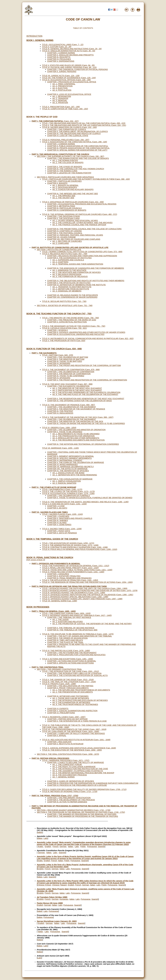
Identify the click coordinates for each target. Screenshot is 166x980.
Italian (40, 832)
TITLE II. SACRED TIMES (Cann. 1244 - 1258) (62, 529)
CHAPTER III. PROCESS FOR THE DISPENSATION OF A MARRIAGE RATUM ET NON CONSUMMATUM (93, 783)
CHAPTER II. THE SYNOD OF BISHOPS (65, 167)
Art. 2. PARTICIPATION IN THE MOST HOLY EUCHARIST (77, 390)
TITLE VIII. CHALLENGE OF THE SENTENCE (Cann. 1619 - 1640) (71, 731)
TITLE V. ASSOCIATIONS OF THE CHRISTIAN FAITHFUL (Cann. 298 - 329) (75, 142)
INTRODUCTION (34, 36)
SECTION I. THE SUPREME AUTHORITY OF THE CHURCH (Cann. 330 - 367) (70, 156)
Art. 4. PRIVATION (60, 103)
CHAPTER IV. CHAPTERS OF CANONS (64, 231)
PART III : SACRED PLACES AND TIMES (50, 512)
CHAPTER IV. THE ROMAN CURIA (62, 171)
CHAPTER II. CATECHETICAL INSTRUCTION (67, 322)
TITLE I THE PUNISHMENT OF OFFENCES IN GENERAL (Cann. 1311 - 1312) (76, 566)
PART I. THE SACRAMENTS (44, 353)
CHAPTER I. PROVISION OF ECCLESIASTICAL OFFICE (72, 82)
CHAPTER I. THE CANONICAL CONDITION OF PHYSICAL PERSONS (77, 69)
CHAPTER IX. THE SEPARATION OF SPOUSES (68, 471)
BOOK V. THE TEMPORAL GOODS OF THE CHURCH (52, 539)
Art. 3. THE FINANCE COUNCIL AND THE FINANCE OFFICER (79, 225)
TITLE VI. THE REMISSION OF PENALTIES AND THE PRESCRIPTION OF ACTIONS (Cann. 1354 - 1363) (87, 582)
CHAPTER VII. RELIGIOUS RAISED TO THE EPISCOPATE (73, 295)
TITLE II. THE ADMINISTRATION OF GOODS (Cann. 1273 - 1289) (70, 545)
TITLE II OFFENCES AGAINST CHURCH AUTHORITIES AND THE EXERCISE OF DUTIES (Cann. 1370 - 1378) (90, 590)
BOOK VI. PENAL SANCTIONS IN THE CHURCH (50, 558)
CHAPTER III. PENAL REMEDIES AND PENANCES (69, 578)
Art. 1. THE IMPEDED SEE (64, 196)
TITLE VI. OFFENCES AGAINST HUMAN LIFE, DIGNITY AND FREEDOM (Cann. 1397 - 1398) (82, 599)
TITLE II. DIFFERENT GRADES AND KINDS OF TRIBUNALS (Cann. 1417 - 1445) (77, 615)
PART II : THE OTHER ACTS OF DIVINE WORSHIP (54, 487)
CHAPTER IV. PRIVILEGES (59, 59)
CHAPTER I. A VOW (56, 506)
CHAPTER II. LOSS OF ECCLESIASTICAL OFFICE (69, 94)
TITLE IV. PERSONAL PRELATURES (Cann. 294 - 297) (66, 140)
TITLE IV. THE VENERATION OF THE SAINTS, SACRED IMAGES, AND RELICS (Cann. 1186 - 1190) (85, 502)
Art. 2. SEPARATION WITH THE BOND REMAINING (75, 475)
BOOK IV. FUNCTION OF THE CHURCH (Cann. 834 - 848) (54, 349)
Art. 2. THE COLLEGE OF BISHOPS (68, 163)
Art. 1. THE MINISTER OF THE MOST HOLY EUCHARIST (77, 388)
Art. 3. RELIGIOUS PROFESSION (67, 274)
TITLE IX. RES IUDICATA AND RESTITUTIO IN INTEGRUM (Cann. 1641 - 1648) (76, 740)
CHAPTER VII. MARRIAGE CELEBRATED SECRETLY (70, 467)
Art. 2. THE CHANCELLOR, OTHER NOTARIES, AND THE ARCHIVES (82, 223)
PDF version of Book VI (36, 560)
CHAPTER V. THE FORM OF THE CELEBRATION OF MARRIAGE (76, 462)
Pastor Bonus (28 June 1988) (50, 903)
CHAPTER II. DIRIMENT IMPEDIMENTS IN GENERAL (71, 456)
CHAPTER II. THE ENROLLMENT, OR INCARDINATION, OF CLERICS (77, 131)
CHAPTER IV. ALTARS (57, 523)
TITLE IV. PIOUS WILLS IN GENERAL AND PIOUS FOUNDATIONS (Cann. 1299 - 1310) (80, 549)
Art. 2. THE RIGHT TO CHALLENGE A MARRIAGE (74, 767)
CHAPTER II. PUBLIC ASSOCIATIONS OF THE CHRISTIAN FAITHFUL (78, 146)
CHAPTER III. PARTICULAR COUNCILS (64, 208)
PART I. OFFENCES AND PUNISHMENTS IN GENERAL (56, 564)
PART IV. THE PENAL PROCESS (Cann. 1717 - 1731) (55, 796)
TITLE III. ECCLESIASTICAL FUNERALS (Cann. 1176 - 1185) (68, 493)
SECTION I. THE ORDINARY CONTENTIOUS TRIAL (59, 669)
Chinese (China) (44, 885)
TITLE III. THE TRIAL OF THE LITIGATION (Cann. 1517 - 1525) (69, 682)
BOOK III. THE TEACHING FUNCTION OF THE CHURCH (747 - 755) (59, 314)
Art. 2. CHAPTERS (60, 262)
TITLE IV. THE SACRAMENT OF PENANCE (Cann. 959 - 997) (68, 405)
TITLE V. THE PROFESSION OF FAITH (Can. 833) (64, 341)
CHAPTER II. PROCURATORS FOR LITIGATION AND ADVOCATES (76, 655)
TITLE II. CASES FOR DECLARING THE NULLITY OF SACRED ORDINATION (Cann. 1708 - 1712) (84, 789)
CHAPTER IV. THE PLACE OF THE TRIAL (65, 642)
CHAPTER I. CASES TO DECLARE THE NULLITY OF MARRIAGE (76, 762)
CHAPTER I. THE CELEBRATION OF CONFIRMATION (71, 372)
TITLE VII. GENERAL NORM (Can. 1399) (60, 601)
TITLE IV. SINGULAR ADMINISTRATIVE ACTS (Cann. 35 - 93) (69, 51)
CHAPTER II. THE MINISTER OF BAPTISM (66, 359)
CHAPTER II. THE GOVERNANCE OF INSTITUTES (69, 258)
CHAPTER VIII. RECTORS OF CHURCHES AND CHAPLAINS (74, 239)
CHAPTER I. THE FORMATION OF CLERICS (67, 129)
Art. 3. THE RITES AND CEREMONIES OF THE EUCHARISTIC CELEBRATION (86, 392)
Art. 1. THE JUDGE (61, 619)
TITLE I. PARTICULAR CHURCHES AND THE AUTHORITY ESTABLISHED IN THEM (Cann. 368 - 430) (86, 179)
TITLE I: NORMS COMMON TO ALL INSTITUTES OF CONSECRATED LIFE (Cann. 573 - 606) (82, 252)
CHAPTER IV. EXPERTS (58, 709)
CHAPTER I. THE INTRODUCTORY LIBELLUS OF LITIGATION (74, 673)
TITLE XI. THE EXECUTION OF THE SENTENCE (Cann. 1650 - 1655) (72, 750)
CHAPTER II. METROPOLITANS (61, 206)
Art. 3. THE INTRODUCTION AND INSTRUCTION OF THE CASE (80, 769)
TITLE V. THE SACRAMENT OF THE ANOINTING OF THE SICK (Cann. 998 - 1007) (78, 417)
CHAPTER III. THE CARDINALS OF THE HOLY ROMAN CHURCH (76, 169)
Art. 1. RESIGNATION (62, 96)
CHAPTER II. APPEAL (57, 736)
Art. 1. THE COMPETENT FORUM (67, 765)
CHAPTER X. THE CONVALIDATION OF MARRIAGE (70, 479)
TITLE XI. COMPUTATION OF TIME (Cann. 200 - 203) (65, 109)
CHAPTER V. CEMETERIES (59, 525)
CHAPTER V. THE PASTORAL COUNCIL (65, 233)
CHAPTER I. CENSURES (58, 574)
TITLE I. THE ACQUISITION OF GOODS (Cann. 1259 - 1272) (68, 543)
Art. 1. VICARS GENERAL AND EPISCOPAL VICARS (75, 221)
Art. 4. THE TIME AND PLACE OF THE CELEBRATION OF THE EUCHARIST (85, 394)
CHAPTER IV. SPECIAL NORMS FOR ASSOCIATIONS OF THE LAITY (77, 150)
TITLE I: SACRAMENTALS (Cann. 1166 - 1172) (62, 489)
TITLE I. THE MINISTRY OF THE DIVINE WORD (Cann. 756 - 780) (70, 318)
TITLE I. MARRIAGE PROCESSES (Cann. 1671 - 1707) (66, 760)
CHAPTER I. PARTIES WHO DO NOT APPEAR (67, 719)
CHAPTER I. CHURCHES (58, 516)
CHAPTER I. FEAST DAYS (59, 531)
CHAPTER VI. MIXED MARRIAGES (62, 464)
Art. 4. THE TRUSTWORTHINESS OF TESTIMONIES (75, 704)
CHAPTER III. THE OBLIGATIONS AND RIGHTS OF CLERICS (74, 134)
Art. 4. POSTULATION (62, 90)
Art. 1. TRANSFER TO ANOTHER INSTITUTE (72, 287)
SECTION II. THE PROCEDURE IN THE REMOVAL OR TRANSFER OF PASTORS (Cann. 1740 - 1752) (81, 812)
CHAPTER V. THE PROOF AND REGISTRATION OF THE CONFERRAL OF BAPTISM (84, 365)
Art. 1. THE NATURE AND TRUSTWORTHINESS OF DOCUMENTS (81, 690)
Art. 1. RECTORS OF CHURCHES (67, 241)
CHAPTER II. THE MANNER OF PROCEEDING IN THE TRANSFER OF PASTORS (83, 816)
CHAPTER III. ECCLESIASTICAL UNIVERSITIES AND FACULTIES (76, 334)
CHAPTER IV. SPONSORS (59, 363)
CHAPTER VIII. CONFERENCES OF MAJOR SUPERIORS (72, 297)
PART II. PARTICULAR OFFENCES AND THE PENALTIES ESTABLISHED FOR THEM (69, 586)
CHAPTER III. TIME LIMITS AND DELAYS (65, 640)
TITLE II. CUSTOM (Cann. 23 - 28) (57, 47)
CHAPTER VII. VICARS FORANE (61, 237)
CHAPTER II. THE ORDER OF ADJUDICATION (67, 638)
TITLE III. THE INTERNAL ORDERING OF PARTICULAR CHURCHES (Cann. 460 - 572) (80, 214)
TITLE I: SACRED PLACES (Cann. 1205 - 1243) (62, 514)
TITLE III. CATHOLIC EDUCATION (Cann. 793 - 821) (64, 328)
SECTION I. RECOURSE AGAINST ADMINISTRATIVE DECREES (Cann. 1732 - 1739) (74, 810)
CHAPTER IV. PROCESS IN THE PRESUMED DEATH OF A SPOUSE (77, 785)
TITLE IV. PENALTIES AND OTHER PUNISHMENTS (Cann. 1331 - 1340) (73, 572)
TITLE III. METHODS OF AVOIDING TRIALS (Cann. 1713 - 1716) (70, 791)
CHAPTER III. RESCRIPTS (59, 57)
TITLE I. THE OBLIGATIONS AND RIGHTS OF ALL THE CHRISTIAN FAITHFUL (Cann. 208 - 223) (84, 123)
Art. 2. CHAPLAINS (61, 243)
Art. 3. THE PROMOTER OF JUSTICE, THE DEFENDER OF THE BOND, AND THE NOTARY (92, 624)
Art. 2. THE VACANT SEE (63, 198)
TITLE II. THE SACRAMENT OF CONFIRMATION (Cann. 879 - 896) (71, 370)
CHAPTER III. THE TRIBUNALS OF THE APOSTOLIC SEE (72, 630)
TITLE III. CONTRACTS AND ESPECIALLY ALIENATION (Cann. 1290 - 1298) (75, 547)
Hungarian (64, 899)
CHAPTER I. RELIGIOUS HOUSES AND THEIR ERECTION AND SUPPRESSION (82, 256)
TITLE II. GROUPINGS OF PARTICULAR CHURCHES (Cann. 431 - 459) (73, 202)
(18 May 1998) (52, 897)
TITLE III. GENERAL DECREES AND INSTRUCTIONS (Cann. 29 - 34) (72, 49)
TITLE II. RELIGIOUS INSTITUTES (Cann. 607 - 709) (65, 254)
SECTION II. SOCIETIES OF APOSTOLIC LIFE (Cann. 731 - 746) (65, 305)
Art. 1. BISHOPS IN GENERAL (65, 185)
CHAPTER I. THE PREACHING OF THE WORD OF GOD (72, 320)
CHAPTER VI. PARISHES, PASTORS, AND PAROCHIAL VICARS (75, 235)
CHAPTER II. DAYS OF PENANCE (62, 533)
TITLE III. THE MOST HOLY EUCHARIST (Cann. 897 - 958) (67, 384)
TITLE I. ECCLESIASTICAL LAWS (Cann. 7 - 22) (63, 45)
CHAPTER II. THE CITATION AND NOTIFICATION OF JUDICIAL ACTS (77, 675)
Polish (83, 846)
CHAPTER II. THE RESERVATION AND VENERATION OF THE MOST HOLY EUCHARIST (86, 399)
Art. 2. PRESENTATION (62, 86)
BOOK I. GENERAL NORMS (40, 40)
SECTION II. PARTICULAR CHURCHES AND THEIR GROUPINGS (65, 177)
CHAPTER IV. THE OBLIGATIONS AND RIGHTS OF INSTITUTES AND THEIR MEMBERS (86, 281)
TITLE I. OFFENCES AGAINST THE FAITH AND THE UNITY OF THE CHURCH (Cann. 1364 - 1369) (85, 588)
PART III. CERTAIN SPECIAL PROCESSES (50, 758)
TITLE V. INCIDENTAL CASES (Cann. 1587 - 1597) (64, 717)
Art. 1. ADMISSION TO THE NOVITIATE (69, 270)
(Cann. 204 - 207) (55, 121)
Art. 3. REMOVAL (60, 100)
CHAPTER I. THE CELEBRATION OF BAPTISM (68, 357)
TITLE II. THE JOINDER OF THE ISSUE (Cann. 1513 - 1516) (68, 680)
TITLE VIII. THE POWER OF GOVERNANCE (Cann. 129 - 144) (69, 78)
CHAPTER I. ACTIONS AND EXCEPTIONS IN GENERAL (72, 661)
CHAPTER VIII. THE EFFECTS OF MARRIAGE (67, 469)
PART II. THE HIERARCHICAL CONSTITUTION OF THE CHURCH (60, 154)
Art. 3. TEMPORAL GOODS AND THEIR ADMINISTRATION (78, 264)
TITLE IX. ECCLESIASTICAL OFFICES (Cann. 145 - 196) (66, 80)
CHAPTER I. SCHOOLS (57, 330)
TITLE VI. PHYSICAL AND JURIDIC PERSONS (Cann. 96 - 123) (69, 67)
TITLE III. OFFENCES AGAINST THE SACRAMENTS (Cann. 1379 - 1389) (74, 593)
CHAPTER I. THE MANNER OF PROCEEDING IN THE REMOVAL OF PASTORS (82, 814)
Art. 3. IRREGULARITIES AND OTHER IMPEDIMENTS (76, 438)
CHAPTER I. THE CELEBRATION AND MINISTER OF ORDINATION (76, 430)
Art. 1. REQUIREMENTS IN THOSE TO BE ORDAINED (76, 434)
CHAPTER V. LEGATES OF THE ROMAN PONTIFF (69, 173)
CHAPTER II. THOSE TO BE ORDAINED (65, 432)
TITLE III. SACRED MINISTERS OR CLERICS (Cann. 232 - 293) (69, 127)
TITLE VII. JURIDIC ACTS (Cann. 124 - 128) (61, 76)
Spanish (101, 846)
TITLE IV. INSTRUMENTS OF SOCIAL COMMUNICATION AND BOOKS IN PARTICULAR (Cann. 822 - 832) (88, 338)
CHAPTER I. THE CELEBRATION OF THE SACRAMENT (72, 407)
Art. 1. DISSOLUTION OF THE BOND (68, 473)
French (56, 846)
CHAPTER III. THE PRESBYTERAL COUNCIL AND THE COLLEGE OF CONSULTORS (84, 229)
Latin (46, 838)
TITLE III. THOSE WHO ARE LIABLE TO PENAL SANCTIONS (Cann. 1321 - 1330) (77, 570)
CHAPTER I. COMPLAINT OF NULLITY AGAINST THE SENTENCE (76, 733)
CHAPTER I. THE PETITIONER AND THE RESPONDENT (72, 653)
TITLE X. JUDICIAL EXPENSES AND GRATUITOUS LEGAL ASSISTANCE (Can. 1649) (79, 748)
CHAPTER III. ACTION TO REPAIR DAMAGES (67, 802)
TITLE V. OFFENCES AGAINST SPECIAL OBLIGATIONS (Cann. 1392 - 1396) (75, 597)
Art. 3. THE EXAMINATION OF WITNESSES (71, 702)
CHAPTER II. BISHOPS (57, 183)
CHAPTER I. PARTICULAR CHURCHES (64, 181)
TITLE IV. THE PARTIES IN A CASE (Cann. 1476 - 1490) (66, 651)
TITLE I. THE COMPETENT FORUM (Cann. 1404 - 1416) (66, 613)
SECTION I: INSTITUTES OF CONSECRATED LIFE (59, 250)
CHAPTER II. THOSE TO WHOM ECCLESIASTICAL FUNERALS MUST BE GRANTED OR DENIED (90, 498)
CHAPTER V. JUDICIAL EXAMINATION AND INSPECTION (72, 711)
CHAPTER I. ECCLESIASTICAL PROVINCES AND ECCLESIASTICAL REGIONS (82, 204)
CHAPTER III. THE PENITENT (60, 411)
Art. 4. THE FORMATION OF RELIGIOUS (70, 276)
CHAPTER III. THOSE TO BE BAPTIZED (65, 361)
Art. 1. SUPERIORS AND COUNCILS (68, 260)
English (48, 846)
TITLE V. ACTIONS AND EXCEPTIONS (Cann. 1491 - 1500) (68, 659)
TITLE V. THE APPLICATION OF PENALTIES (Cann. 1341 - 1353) (70, 580)
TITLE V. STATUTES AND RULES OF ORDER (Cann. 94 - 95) (68, 65)
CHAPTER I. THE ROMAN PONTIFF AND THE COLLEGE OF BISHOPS (78, 158)
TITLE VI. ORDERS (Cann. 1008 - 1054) (59, 428)
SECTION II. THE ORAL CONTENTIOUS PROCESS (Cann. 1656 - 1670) (68, 754)
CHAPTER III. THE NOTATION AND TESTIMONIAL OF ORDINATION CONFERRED (83, 444)
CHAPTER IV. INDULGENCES (60, 413)
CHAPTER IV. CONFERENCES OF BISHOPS (67, 210)
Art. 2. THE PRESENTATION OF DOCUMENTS (73, 692)
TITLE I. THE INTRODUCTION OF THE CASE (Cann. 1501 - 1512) (70, 671)
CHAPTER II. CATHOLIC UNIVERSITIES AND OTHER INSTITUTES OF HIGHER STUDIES (86, 332)
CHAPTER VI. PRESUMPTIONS (61, 713)
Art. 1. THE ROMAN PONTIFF (65, 160)
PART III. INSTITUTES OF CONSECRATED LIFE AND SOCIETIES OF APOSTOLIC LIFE (70, 247)
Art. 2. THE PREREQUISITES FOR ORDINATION (73, 436)
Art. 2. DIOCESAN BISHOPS (65, 187)
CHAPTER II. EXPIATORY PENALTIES (64, 576)
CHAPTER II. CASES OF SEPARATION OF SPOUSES (71, 781)
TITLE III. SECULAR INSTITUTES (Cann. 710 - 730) (64, 301)
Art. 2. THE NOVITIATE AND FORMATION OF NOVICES (77, 272)
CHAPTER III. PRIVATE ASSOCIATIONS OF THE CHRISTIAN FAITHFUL (78, 148)
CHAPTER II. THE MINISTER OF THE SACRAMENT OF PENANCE (76, 409)
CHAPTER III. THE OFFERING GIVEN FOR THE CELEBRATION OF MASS (79, 401)
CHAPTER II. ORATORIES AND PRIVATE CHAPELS (70, 518)
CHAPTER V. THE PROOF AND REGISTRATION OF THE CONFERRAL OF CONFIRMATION (87, 380)
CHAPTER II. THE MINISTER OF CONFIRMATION (69, 374)
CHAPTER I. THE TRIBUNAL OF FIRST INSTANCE (69, 617)
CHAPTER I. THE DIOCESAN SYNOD (64, 216)
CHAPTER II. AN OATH (57, 508)
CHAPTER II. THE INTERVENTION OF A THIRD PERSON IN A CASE (77, 721)
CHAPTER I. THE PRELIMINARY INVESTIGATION (69, 798)
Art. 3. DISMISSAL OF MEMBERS (67, 291)
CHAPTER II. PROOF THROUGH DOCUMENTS (68, 688)
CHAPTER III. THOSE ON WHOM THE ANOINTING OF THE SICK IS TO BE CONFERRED (86, 423)
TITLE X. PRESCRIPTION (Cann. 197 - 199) (61, 107)
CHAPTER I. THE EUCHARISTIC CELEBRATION (68, 386)
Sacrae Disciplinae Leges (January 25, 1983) (57, 921)
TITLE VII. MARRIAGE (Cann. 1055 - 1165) (60, 448)
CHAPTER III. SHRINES (58, 520)
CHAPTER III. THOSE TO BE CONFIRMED (66, 376)
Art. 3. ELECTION (60, 88)
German (63, 846)
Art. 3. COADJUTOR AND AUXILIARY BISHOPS (73, 189)
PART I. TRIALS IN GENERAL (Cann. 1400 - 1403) (54, 611)
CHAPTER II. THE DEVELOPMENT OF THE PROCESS (71, 800)
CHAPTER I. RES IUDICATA (59, 742)
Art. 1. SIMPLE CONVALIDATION (67, 481)
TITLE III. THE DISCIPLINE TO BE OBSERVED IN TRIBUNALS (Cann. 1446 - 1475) (78, 634)
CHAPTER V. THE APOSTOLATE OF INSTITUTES (69, 283)
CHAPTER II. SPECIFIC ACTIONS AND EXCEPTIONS (70, 663)
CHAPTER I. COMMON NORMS (61, 53)
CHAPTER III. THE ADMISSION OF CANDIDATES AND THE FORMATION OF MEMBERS (86, 268)
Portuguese (92, 846)
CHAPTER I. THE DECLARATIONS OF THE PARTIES (70, 686)
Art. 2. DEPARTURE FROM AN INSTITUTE (71, 289)
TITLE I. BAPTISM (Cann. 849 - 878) (58, 355)
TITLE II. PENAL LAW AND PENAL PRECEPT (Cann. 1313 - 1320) (70, 568)
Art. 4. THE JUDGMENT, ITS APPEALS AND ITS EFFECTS (78, 771)
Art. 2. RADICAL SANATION (64, 483)
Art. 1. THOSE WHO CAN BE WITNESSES (71, 698)
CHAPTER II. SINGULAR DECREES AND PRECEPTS (70, 55)
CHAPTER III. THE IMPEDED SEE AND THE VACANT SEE (73, 194)
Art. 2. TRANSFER (60, 98)
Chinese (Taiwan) (59, 885)
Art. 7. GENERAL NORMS (63, 777)
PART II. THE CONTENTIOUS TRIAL (48, 667)
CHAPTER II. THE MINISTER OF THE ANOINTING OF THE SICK (75, 421)
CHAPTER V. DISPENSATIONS (61, 61)
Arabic (40, 846)
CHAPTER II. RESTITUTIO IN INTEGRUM (65, 744)
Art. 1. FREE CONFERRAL (64, 84)
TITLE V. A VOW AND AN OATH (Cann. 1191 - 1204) (64, 504)
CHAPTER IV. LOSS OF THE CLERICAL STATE (68, 136)
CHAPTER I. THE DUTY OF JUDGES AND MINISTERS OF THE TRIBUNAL (80, 636)
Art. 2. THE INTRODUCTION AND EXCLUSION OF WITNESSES (80, 700)
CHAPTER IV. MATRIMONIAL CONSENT (65, 460)
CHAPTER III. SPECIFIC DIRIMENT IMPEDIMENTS (69, 458)
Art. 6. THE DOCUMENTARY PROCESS (70, 775)
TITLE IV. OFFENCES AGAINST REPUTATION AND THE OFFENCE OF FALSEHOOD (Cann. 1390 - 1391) (88, 595)
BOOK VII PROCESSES (38, 607)
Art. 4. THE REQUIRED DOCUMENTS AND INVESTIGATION (79, 440)
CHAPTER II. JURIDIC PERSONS (62, 71)
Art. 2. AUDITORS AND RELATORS (68, 622)
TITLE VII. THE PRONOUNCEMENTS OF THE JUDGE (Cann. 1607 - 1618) (74, 729)
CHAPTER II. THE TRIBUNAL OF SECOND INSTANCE (71, 628)
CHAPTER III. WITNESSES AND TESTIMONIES (68, 696)
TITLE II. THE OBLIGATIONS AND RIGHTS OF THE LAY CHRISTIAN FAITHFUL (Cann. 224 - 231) (84, 125)
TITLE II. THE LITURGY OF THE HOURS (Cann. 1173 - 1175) (68, 491)
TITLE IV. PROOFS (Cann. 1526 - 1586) (59, 684)
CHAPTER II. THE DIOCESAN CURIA (63, 218)
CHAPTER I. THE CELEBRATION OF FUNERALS (68, 496)
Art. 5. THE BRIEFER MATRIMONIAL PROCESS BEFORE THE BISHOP (83, 773)
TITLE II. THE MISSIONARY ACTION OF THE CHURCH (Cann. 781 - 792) (74, 326)
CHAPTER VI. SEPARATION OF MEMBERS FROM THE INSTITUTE (76, 285)
